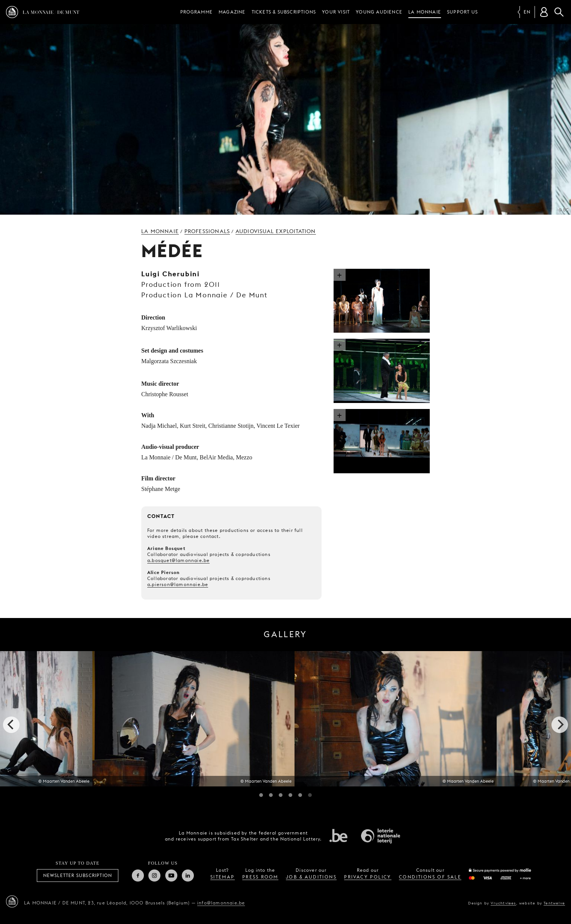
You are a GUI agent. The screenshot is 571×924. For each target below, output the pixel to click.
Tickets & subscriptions (284, 12)
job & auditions (311, 877)
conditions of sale (430, 877)
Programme (196, 12)
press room (260, 877)
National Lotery (381, 836)
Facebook (138, 876)
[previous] (11, 725)
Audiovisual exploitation (276, 231)
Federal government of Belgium (338, 835)
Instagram (154, 876)
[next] (560, 725)
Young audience (379, 12)
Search (559, 12)
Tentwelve (554, 903)
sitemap (223, 877)
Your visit (336, 12)
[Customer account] (544, 12)
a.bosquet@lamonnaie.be (178, 560)
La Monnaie (425, 12)
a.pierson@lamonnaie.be (178, 584)
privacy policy (368, 877)
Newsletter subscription (78, 875)
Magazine (232, 12)
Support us (462, 12)
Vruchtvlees (503, 903)
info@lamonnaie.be (221, 903)
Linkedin (188, 876)
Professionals (207, 231)
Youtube (171, 876)
